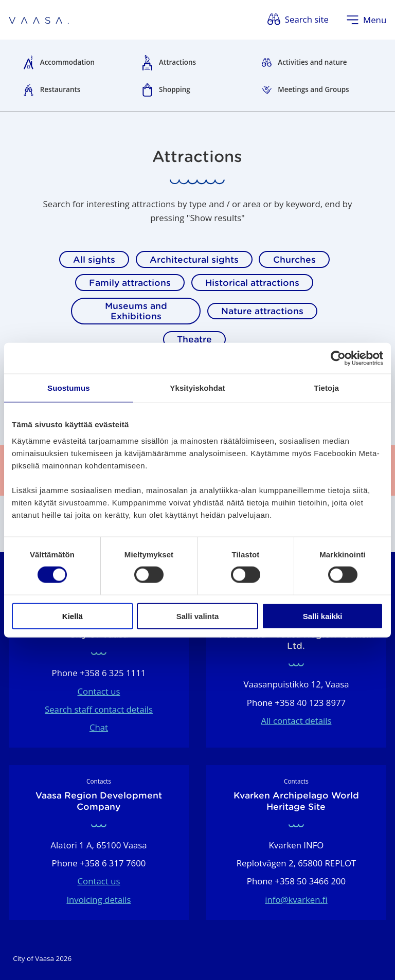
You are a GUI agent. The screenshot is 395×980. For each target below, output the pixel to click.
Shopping (175, 89)
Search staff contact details (99, 709)
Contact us (99, 691)
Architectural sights (194, 260)
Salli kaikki (323, 616)
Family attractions (130, 283)
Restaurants (60, 89)
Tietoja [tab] (326, 388)
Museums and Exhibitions (136, 311)
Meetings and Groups (313, 89)
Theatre (194, 339)
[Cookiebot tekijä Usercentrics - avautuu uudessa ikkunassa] (338, 358)
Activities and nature (312, 62)
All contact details (296, 721)
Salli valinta (198, 616)
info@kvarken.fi (296, 900)
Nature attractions (262, 311)
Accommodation (67, 62)
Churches (294, 260)
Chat (99, 727)
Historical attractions (252, 283)
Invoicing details (98, 900)
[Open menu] (366, 20)
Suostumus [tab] (69, 388)
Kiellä (73, 616)
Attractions (177, 62)
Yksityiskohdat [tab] (197, 388)
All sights (94, 260)
